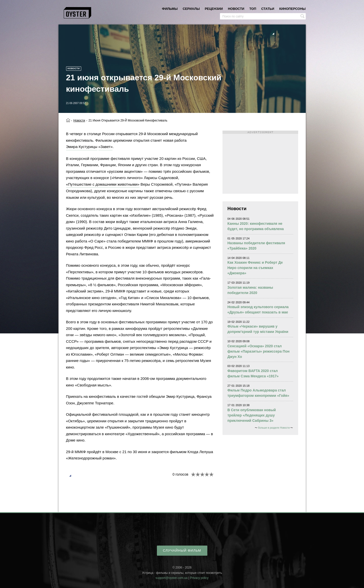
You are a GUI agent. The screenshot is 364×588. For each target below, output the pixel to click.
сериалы (191, 9)
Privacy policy (199, 578)
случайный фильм (182, 550)
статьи (268, 9)
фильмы (170, 9)
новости (236, 9)
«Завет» (106, 147)
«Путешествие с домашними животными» (103, 184)
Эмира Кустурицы (82, 147)
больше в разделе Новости (274, 428)
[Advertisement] (260, 162)
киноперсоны (292, 9)
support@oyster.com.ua (171, 578)
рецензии (214, 9)
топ (253, 9)
